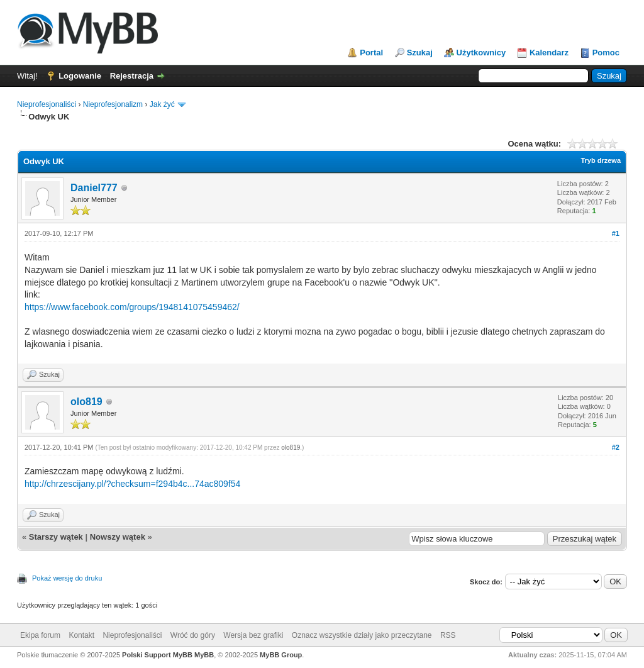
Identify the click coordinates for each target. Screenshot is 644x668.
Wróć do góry (193, 635)
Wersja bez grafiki (253, 635)
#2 (616, 447)
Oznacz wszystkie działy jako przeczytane (362, 635)
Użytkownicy (481, 53)
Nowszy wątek (118, 537)
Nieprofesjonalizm (113, 104)
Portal (371, 53)
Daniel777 (94, 188)
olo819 (86, 402)
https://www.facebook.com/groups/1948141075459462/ (132, 307)
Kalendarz (549, 53)
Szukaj (420, 53)
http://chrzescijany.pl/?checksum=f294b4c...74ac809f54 (132, 484)
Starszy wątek (56, 537)
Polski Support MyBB (157, 655)
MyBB (204, 655)
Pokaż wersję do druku (67, 578)
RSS (448, 635)
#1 (616, 233)
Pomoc (606, 53)
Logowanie (80, 76)
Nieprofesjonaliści (47, 104)
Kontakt (81, 635)
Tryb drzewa (601, 160)
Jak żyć (162, 104)
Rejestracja (132, 76)
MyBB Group (281, 655)
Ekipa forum (40, 635)
